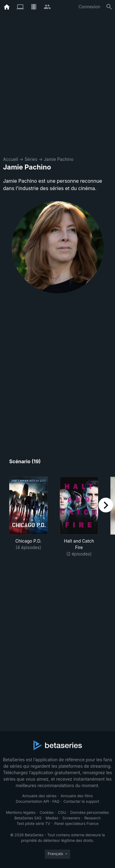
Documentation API (32, 801)
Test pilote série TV (33, 824)
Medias (52, 818)
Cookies (47, 812)
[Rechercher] (109, 7)
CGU (62, 812)
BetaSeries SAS (28, 818)
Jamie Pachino (59, 159)
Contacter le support (81, 801)
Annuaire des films (77, 796)
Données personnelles (90, 812)
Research (92, 818)
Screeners (71, 818)
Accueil (11, 159)
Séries (31, 159)
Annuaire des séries (39, 796)
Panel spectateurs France (76, 824)
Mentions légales (21, 812)
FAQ (56, 801)
